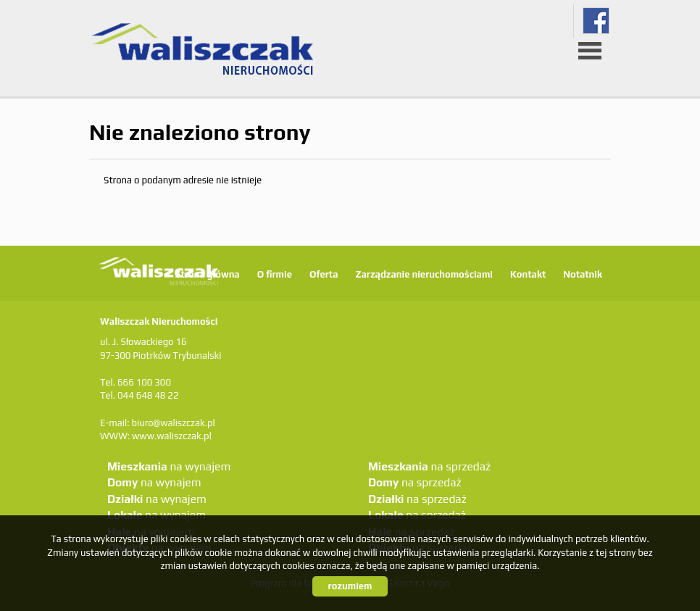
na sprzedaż (429, 466)
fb (596, 21)
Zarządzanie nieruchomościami (424, 274)
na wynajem (169, 466)
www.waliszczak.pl (172, 436)
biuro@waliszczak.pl (173, 423)
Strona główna (208, 274)
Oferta (324, 274)
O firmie (275, 274)
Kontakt (528, 274)
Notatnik (583, 274)
